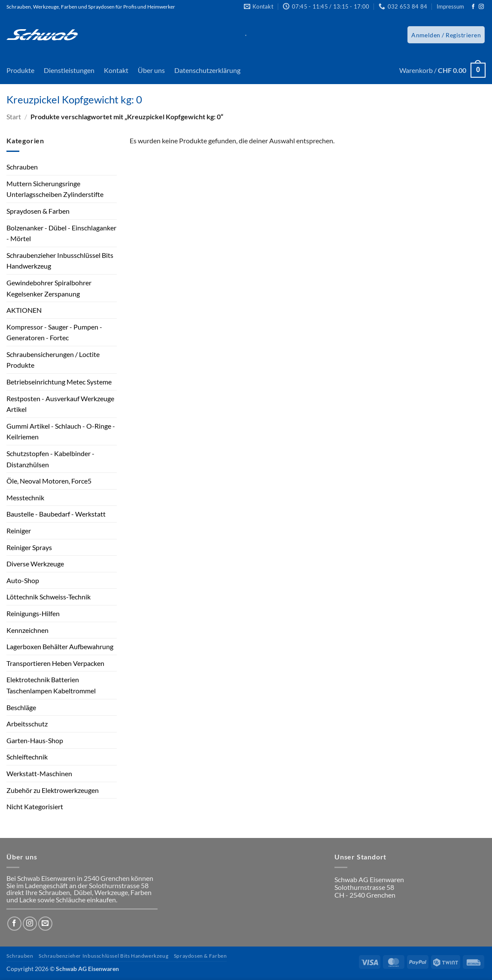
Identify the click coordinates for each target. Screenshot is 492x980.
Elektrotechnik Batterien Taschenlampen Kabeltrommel (51, 685)
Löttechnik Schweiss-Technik (49, 597)
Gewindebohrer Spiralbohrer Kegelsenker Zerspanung (49, 288)
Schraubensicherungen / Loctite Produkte (53, 360)
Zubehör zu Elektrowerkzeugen (53, 790)
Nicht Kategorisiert (35, 806)
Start (14, 116)
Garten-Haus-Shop (35, 740)
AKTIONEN (24, 310)
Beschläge (21, 707)
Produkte (20, 70)
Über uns (151, 70)
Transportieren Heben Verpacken (55, 663)
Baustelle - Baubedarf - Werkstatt (56, 514)
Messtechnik (25, 498)
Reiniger (19, 531)
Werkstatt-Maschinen (39, 773)
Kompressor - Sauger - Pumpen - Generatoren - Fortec (54, 332)
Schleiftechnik (27, 757)
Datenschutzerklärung (207, 70)
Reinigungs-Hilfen (33, 613)
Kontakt (116, 70)
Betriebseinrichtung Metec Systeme (59, 382)
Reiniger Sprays (29, 547)
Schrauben (22, 167)
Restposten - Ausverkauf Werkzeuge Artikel (60, 404)
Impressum (450, 6)
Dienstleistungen (69, 70)
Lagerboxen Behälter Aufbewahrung (60, 646)
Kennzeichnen (27, 630)
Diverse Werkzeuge (35, 564)
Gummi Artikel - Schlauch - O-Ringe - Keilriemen (61, 431)
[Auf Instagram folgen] (481, 7)
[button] (446, 35)
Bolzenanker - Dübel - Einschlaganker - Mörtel (61, 233)
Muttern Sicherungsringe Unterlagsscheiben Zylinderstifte (55, 189)
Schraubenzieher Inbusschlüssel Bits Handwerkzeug (60, 261)
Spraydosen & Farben (38, 211)
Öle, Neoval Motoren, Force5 (49, 481)
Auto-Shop (23, 580)
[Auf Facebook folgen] (473, 7)
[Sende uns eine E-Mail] (45, 924)
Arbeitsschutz (27, 724)
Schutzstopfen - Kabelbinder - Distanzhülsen (50, 459)
